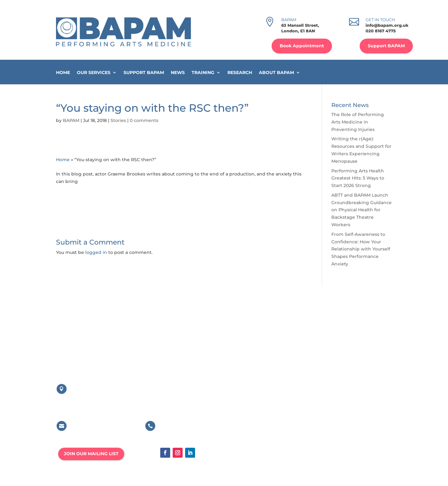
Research (240, 73)
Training (203, 73)
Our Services (94, 73)
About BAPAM (276, 73)
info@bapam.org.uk (387, 25)
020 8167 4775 (381, 31)
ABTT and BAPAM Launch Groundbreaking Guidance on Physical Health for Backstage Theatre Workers (362, 210)
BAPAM (71, 120)
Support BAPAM (386, 46)
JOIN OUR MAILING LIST (91, 454)
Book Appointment (302, 46)
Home (63, 73)
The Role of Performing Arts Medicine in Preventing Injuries (358, 122)
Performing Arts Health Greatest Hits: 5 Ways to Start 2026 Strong (358, 178)
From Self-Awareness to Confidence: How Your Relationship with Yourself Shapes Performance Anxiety (361, 249)
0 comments (144, 120)
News (178, 73)
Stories (118, 120)
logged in (96, 252)
